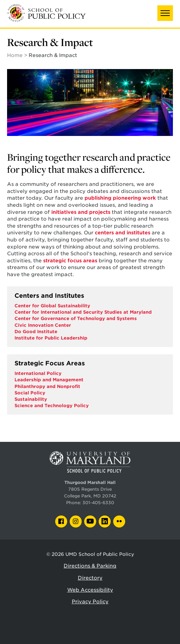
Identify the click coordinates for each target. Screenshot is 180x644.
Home (15, 55)
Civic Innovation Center (43, 325)
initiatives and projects (81, 212)
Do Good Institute (36, 332)
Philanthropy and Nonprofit (47, 386)
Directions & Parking (90, 566)
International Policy (38, 373)
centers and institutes (123, 233)
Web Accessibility (90, 590)
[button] (165, 13)
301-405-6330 (98, 503)
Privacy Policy (90, 602)
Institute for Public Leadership (51, 338)
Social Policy (30, 393)
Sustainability (31, 399)
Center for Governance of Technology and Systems (76, 318)
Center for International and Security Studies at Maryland (83, 312)
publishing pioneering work (120, 198)
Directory (90, 578)
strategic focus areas (70, 261)
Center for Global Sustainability (52, 306)
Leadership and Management (49, 380)
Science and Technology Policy (52, 406)
